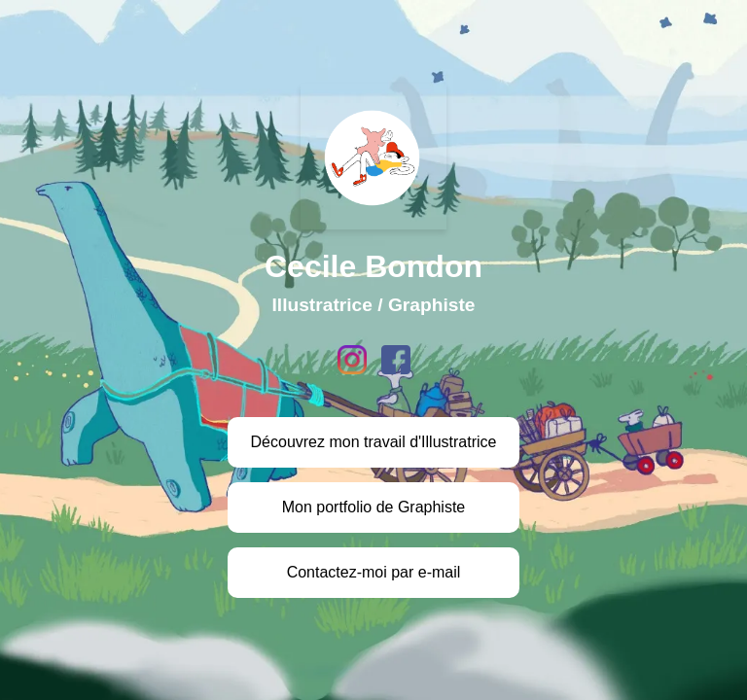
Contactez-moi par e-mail (374, 572)
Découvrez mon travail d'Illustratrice (374, 442)
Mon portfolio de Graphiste (374, 507)
